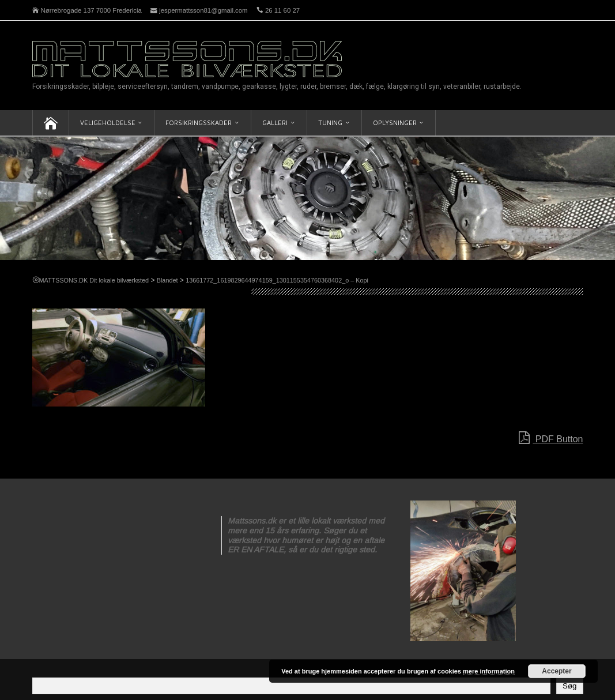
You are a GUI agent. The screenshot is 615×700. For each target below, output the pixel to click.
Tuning (330, 123)
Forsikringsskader (199, 123)
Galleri (275, 123)
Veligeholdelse (108, 123)
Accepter (556, 671)
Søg (569, 686)
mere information (489, 671)
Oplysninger (395, 123)
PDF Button (551, 438)
